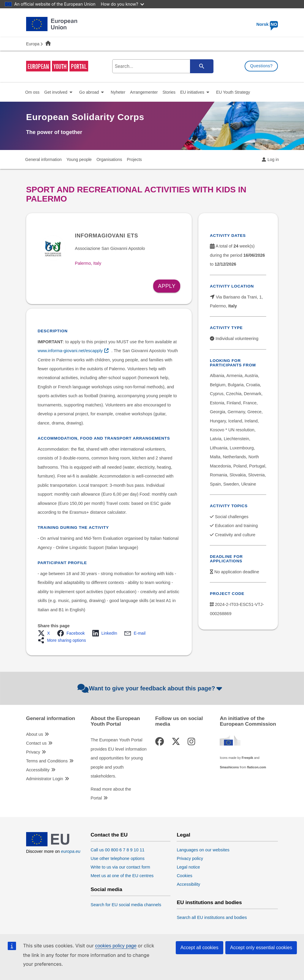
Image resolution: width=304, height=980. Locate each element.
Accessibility (38, 770)
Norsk (267, 24)
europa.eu (71, 851)
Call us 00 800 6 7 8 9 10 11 (117, 850)
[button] (46, 633)
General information (51, 718)
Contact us (36, 743)
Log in (273, 159)
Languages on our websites (203, 850)
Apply (167, 286)
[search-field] (162, 66)
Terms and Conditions (47, 761)
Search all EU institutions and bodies (212, 917)
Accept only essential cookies (261, 948)
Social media (106, 889)
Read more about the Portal (111, 794)
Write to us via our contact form (120, 867)
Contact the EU (109, 835)
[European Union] (52, 845)
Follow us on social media (179, 721)
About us (35, 734)
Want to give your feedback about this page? (151, 688)
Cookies (184, 876)
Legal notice (188, 867)
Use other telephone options (117, 858)
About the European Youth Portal (115, 721)
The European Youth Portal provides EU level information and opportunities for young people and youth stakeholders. (119, 758)
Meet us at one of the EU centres (122, 876)
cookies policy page (116, 946)
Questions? (261, 66)
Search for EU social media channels (126, 905)
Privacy (33, 752)
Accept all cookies (199, 948)
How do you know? (123, 4)
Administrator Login (45, 779)
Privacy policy (190, 858)
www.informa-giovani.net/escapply (70, 351)
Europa (33, 44)
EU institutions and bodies (209, 902)
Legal (183, 835)
